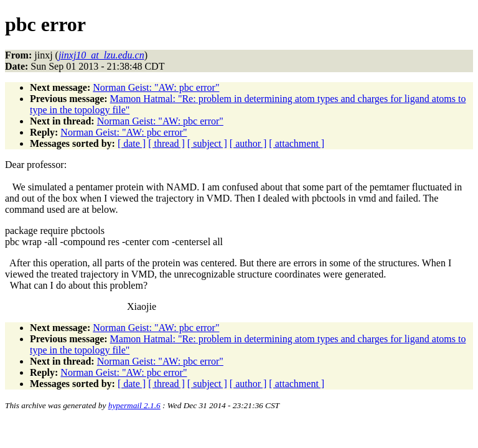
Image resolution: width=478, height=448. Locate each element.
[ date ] (132, 143)
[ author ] (248, 143)
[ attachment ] (297, 143)
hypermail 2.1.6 (134, 405)
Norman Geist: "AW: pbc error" (156, 87)
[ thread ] (166, 143)
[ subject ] (207, 143)
